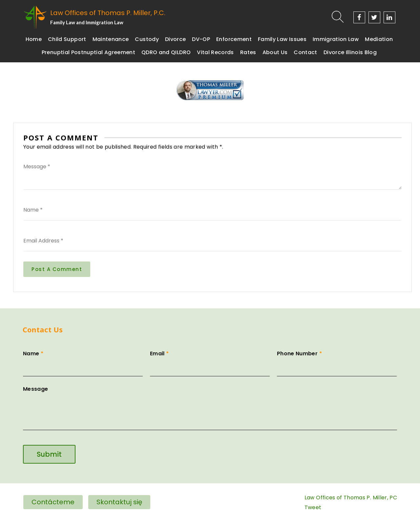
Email (210, 361)
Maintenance (111, 39)
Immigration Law (336, 39)
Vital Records (215, 52)
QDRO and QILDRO (166, 52)
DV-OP (201, 39)
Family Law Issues (282, 39)
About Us (275, 52)
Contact (305, 52)
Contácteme (53, 502)
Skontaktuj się (119, 502)
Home (34, 39)
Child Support (67, 39)
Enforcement (234, 39)
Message (210, 409)
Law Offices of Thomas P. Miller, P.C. (108, 13)
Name (83, 361)
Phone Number (337, 361)
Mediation (379, 39)
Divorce (175, 39)
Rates (248, 52)
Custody (147, 39)
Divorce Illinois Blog (350, 52)
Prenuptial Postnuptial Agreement (88, 52)
